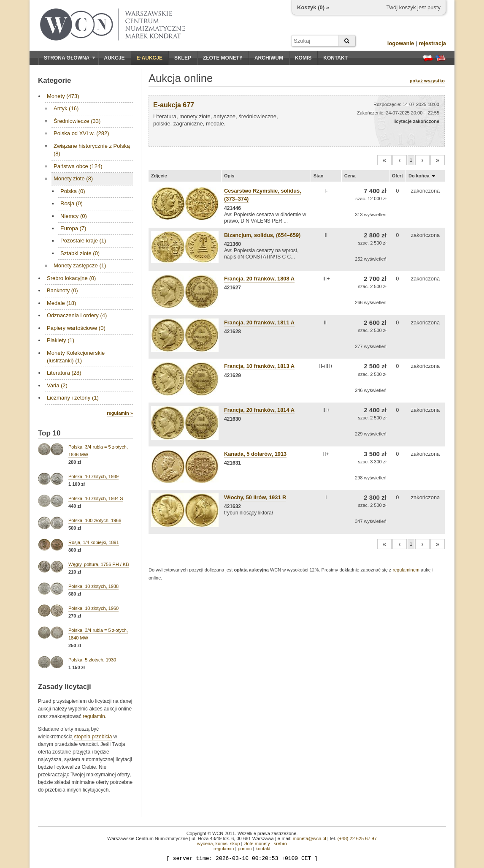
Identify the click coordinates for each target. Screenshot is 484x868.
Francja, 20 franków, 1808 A (259, 279)
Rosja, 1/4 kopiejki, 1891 (94, 542)
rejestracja (432, 43)
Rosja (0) (72, 203)
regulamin (94, 716)
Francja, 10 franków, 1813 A (259, 366)
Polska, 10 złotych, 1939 (93, 476)
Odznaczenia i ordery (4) (77, 315)
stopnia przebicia (93, 737)
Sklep (183, 58)
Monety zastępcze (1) (80, 265)
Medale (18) (61, 303)
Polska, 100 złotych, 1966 (95, 520)
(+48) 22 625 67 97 (357, 838)
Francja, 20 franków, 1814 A (259, 410)
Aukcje (114, 58)
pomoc (245, 849)
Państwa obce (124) (78, 166)
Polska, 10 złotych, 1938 (93, 586)
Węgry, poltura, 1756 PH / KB (99, 564)
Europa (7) (73, 228)
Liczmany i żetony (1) (73, 398)
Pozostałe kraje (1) (83, 241)
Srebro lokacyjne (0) (71, 278)
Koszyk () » (313, 7)
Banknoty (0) (62, 290)
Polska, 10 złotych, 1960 (93, 608)
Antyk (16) (66, 108)
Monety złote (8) (73, 178)
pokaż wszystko (427, 81)
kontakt (263, 849)
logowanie (401, 43)
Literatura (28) (64, 373)
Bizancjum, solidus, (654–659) (262, 235)
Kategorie (54, 80)
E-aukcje (150, 58)
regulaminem (406, 570)
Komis (303, 58)
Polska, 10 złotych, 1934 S (96, 498)
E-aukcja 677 (174, 105)
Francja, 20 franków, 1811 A (259, 322)
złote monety (257, 844)
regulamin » (120, 413)
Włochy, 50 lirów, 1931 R (255, 497)
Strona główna (70, 58)
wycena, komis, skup (218, 844)
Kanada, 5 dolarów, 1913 (255, 454)
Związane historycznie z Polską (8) (92, 150)
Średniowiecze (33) (77, 121)
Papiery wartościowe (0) (76, 328)
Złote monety (223, 58)
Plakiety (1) (61, 340)
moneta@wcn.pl (310, 838)
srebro (280, 844)
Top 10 (49, 433)
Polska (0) (73, 191)
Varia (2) (57, 385)
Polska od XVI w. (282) (81, 133)
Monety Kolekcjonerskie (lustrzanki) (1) (76, 357)
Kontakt (335, 58)
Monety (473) (63, 96)
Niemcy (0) (74, 216)
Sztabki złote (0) (80, 253)
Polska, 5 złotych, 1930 (92, 660)
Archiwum (269, 58)
